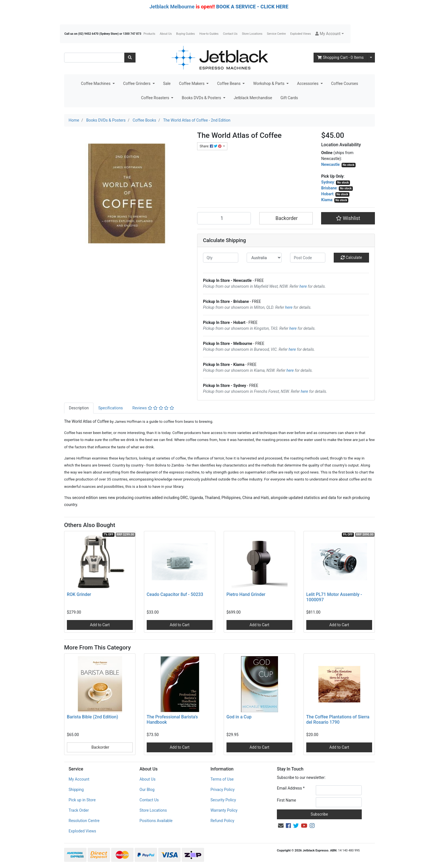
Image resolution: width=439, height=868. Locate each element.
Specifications (111, 408)
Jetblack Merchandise (253, 98)
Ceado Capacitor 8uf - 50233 (175, 594)
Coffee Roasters (156, 98)
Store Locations (252, 34)
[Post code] (308, 258)
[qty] (221, 258)
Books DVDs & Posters (202, 98)
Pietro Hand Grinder (246, 594)
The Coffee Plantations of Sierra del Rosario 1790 (338, 720)
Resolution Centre (84, 821)
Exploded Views (301, 34)
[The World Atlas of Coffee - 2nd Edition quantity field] (224, 218)
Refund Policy (222, 821)
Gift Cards (289, 98)
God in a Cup (239, 717)
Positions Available (156, 821)
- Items (340, 57)
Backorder (286, 218)
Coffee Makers (192, 83)
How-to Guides (209, 34)
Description (79, 408)
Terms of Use (222, 779)
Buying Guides (185, 34)
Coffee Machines (96, 83)
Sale (167, 83)
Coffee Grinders (137, 83)
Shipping (76, 790)
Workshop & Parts (269, 83)
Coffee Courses (345, 83)
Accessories (308, 83)
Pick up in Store (82, 800)
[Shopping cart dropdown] (371, 58)
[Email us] (281, 826)
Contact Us (230, 34)
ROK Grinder (79, 594)
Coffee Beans (229, 83)
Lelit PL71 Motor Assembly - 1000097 (334, 597)
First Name (286, 800)
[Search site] (130, 58)
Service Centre (276, 34)
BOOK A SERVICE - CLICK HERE (252, 7)
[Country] (264, 258)
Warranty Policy (224, 810)
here (303, 286)
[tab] (79, 408)
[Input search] (94, 58)
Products (149, 34)
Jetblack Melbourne (172, 7)
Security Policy (223, 800)
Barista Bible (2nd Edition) (93, 717)
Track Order (79, 810)
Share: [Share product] (211, 146)
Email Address (291, 788)
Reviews (153, 408)
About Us (166, 34)
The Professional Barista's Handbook (172, 720)
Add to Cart (100, 625)
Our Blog (147, 790)
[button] (329, 34)
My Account (79, 779)
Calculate (351, 257)
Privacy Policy (223, 790)
